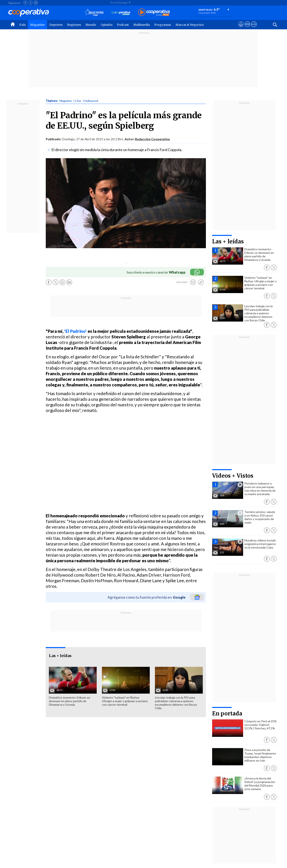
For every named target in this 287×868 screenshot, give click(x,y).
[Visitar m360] (247, 28)
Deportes (56, 25)
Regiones (74, 25)
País (22, 25)
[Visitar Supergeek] (254, 28)
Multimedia (142, 25)
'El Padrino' (75, 331)
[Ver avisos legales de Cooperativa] (241, 28)
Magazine (37, 25)
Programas (163, 25)
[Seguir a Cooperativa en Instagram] (36, 3)
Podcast (123, 25)
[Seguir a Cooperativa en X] (31, 3)
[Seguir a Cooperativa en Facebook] (25, 3)
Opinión (107, 25)
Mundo (91, 25)
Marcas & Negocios (190, 25)
